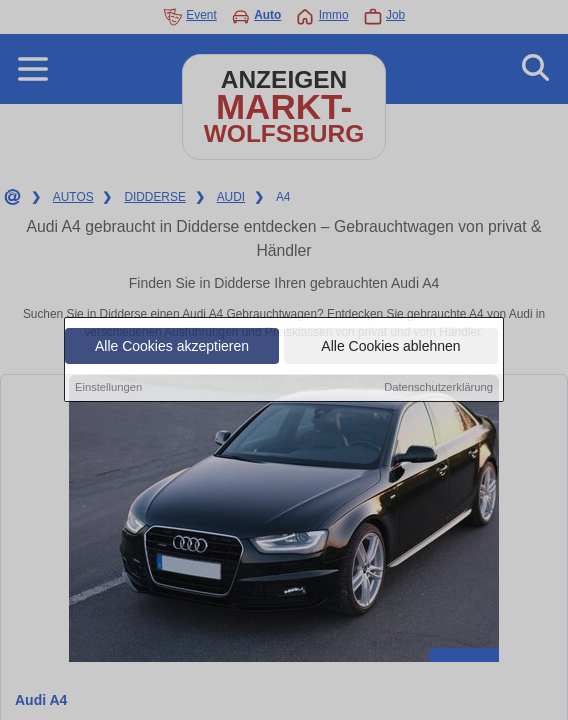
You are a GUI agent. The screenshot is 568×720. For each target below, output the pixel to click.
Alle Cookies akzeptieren (172, 347)
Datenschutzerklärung (438, 388)
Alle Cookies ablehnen (390, 347)
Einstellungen (108, 388)
